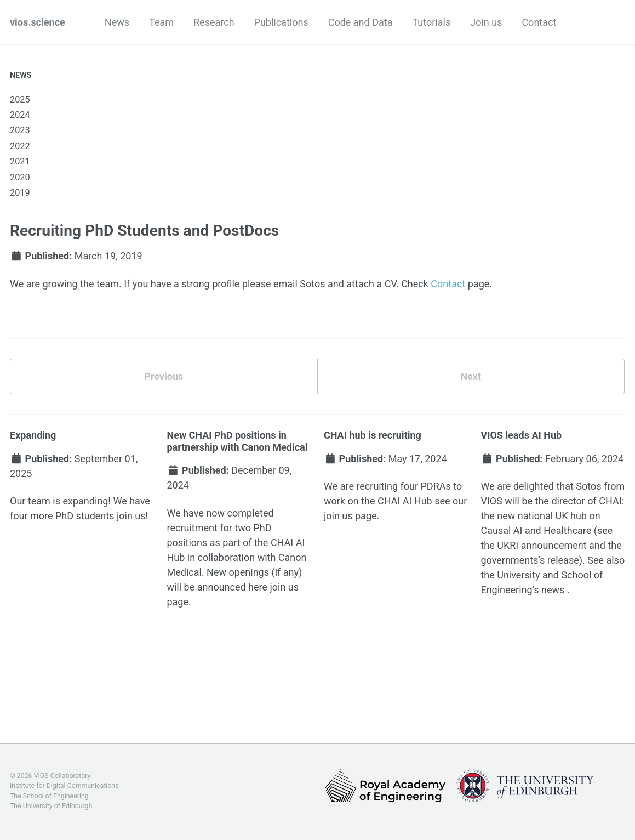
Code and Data (361, 22)
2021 (20, 161)
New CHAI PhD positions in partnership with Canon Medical (237, 441)
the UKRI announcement (533, 545)
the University (510, 575)
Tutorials (431, 22)
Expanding (33, 435)
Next (471, 376)
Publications (281, 22)
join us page (350, 516)
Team (161, 22)
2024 (20, 115)
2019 (20, 193)
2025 (20, 100)
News (117, 22)
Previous (164, 376)
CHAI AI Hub (405, 501)
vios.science (38, 22)
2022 (20, 146)
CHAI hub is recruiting (373, 435)
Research (214, 22)
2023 (20, 130)
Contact (539, 22)
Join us (486, 22)
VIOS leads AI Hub (521, 435)
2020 (20, 177)
